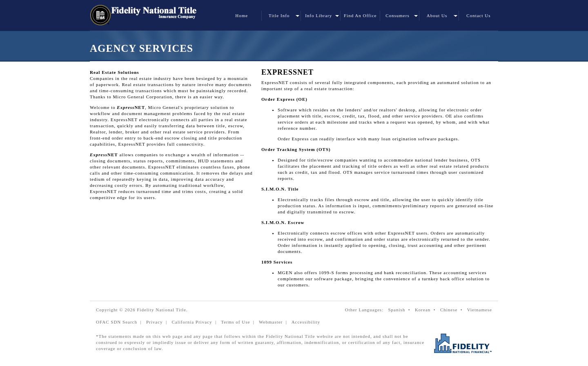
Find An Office (360, 16)
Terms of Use (235, 322)
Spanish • (401, 310)
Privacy (155, 322)
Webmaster (271, 322)
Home (242, 16)
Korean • (427, 310)
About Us (437, 16)
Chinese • (453, 310)
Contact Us (478, 16)
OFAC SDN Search (117, 322)
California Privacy (192, 322)
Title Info (279, 16)
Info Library (318, 16)
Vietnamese (480, 310)
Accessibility (306, 322)
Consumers (398, 16)
